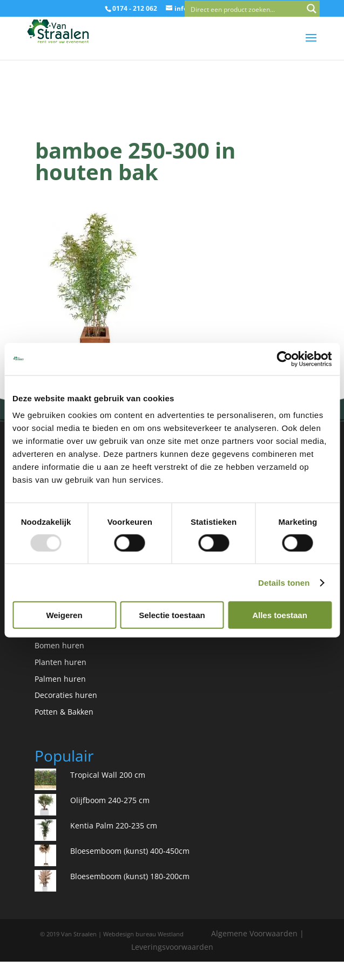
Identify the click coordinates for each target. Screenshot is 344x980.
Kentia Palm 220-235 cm (114, 825)
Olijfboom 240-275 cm (110, 800)
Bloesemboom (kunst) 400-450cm (130, 851)
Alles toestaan (280, 615)
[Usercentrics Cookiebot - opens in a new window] (284, 359)
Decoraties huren (66, 695)
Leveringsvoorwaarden (172, 947)
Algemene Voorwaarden (254, 933)
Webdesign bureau (130, 934)
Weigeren (64, 615)
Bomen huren (59, 645)
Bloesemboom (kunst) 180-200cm (130, 876)
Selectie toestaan (172, 615)
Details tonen (284, 582)
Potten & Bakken (64, 712)
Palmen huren (60, 679)
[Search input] (245, 9)
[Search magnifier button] (312, 9)
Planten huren (60, 662)
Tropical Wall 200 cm (108, 775)
